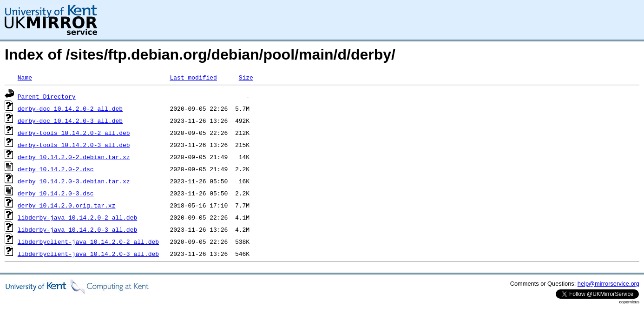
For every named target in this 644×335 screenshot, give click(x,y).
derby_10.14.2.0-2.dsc (56, 169)
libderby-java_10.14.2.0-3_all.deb (77, 229)
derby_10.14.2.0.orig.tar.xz (67, 205)
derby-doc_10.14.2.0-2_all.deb (70, 108)
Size (246, 77)
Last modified (193, 77)
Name (25, 77)
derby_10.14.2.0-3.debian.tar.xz (74, 181)
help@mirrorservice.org (608, 284)
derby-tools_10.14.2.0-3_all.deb (74, 145)
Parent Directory (47, 96)
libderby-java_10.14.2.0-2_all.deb (77, 217)
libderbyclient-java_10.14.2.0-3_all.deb (88, 254)
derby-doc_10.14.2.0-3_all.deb (70, 121)
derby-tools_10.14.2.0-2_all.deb (74, 133)
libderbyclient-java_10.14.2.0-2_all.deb (88, 241)
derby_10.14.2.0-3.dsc (56, 193)
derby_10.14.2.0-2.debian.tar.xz (74, 157)
